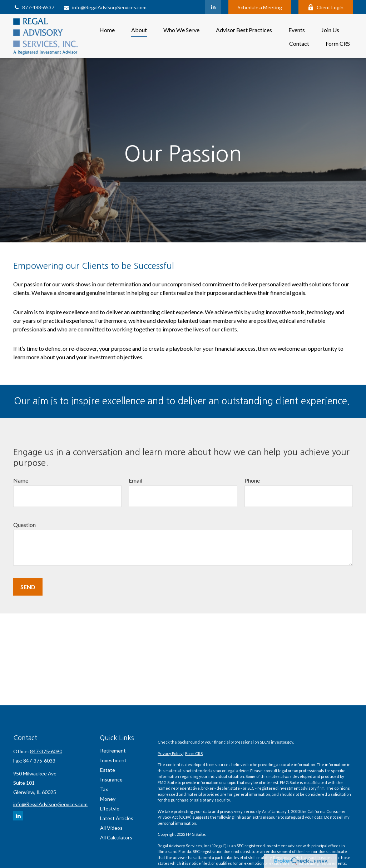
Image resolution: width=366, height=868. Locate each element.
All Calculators (116, 837)
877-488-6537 (34, 7)
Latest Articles (117, 818)
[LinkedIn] (213, 7)
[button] (107, 29)
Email (135, 480)
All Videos (111, 828)
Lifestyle (110, 808)
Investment (113, 760)
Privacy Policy (170, 753)
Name (21, 480)
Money (108, 799)
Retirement (113, 751)
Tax (104, 789)
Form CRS (194, 753)
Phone (252, 480)
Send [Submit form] (28, 587)
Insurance (111, 780)
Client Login (326, 7)
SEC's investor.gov (276, 742)
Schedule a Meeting (260, 7)
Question (24, 525)
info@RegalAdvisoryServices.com (105, 7)
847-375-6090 (46, 751)
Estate (108, 770)
